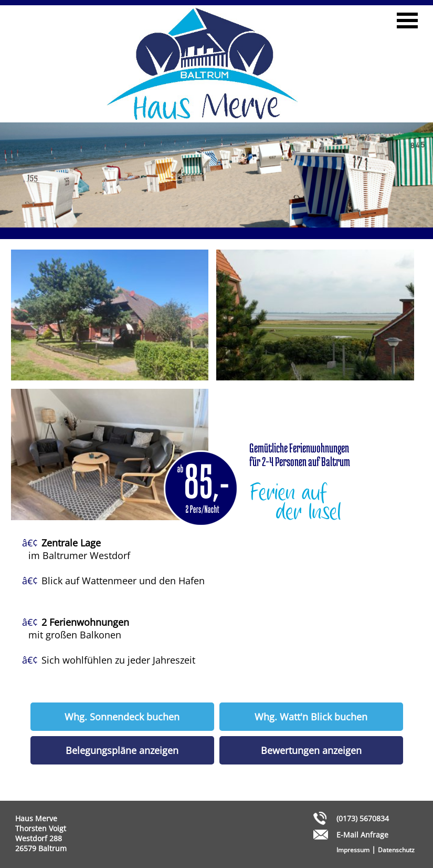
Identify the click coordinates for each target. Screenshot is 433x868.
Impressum (353, 850)
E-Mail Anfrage (362, 835)
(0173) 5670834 (363, 818)
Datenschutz (396, 850)
